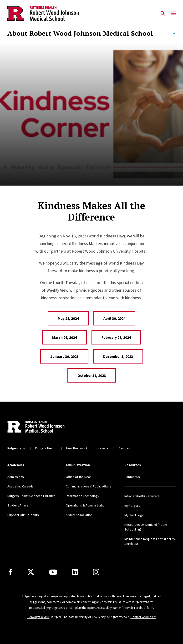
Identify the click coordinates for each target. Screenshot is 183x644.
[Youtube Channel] (53, 572)
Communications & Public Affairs (89, 486)
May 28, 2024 (68, 318)
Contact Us (132, 477)
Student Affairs (18, 505)
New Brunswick (77, 448)
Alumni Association (79, 515)
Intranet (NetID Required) (142, 496)
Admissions (16, 477)
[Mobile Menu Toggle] (173, 14)
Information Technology (83, 496)
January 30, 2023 (64, 356)
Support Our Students (23, 515)
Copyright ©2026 (38, 617)
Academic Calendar (21, 486)
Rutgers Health (46, 448)
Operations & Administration (86, 505)
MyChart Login (134, 515)
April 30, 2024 (114, 318)
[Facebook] (10, 572)
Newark (103, 448)
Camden (124, 448)
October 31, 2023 (92, 375)
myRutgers (132, 506)
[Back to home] (39, 427)
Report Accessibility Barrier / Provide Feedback (117, 608)
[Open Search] (163, 14)
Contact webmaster (143, 617)
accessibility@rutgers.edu (49, 608)
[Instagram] (96, 572)
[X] (31, 572)
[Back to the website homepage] (43, 14)
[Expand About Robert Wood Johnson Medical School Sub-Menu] (174, 33)
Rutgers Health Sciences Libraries (31, 496)
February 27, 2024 (116, 337)
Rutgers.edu (16, 448)
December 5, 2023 (118, 356)
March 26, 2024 (64, 337)
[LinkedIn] (75, 572)
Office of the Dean (79, 477)
